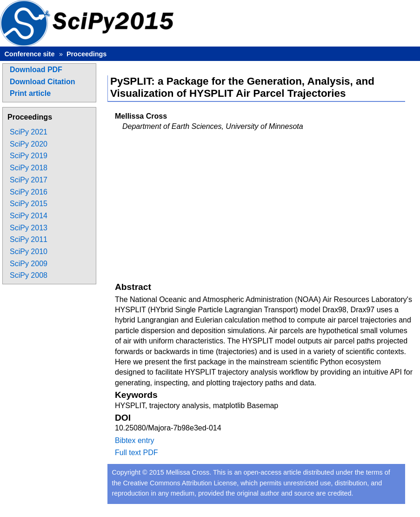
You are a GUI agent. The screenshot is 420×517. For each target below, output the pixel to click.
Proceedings (87, 54)
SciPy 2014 (29, 216)
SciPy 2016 (29, 192)
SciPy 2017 (29, 180)
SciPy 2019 (29, 156)
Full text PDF (136, 453)
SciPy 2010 (29, 252)
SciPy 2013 (29, 228)
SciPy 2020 (29, 144)
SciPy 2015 (29, 204)
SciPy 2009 (29, 264)
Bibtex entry (134, 440)
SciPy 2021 (29, 132)
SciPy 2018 (29, 168)
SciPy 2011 (29, 239)
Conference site (29, 54)
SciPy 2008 (29, 275)
